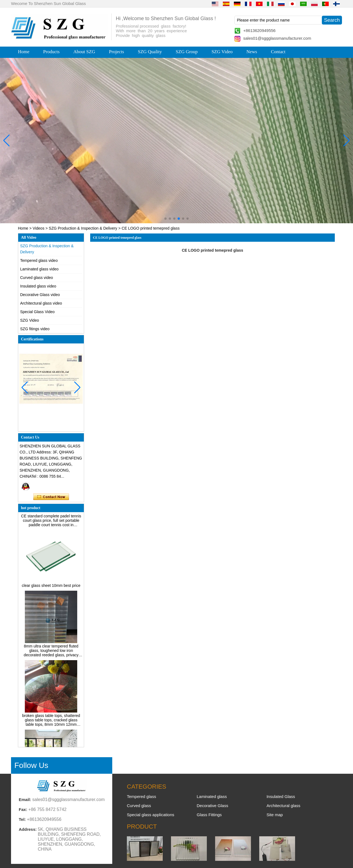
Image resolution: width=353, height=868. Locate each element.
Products (52, 52)
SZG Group (187, 52)
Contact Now (51, 497)
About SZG (84, 52)
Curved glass (139, 806)
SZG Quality (150, 52)
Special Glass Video (37, 312)
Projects (117, 52)
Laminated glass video (39, 269)
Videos (38, 228)
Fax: (23, 809)
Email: (25, 800)
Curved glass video (37, 278)
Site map (275, 815)
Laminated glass (212, 796)
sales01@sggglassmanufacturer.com (277, 38)
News (252, 52)
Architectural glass (283, 806)
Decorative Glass (212, 806)
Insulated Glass (281, 796)
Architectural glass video (41, 303)
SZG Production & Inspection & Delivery (83, 228)
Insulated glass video (38, 286)
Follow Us (31, 765)
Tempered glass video (39, 260)
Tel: (22, 819)
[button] (165, 219)
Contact (278, 52)
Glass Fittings (209, 815)
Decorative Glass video (40, 295)
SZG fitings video (35, 329)
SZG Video (222, 52)
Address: (28, 829)
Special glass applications (151, 815)
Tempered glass (141, 796)
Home (24, 52)
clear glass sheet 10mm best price (51, 587)
